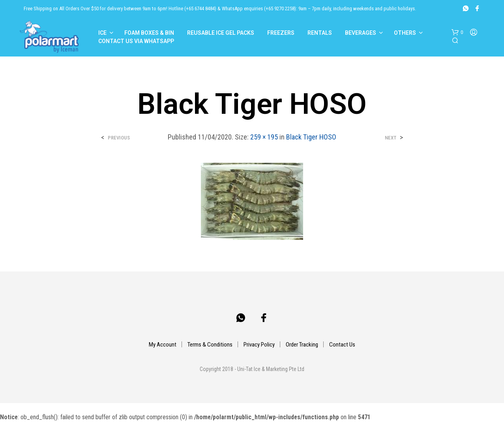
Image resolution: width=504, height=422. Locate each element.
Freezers (281, 33)
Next (391, 138)
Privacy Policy (259, 345)
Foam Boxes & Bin (149, 33)
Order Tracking (302, 345)
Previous (119, 138)
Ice (102, 33)
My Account (163, 345)
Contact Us (342, 345)
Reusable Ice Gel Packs (221, 33)
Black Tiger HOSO (311, 137)
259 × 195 (264, 137)
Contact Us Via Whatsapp (136, 41)
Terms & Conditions (210, 345)
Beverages (361, 33)
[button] (457, 32)
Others (405, 33)
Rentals (320, 33)
